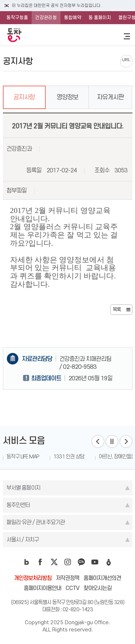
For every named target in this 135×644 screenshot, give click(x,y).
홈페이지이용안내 (42, 588)
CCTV (72, 588)
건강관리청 (46, 17)
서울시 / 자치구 (23, 539)
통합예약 (73, 17)
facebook (40, 562)
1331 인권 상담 (69, 457)
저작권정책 (67, 578)
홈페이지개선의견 (102, 578)
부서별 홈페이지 (23, 488)
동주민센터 (18, 505)
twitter (54, 562)
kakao (81, 562)
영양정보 (67, 97)
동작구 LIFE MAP (23, 457)
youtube (95, 562)
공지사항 (24, 97)
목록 (117, 309)
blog (27, 562)
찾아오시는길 (98, 588)
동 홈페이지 (100, 17)
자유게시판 (110, 97)
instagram (68, 562)
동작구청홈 (17, 17)
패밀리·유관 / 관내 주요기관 (36, 522)
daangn (109, 562)
